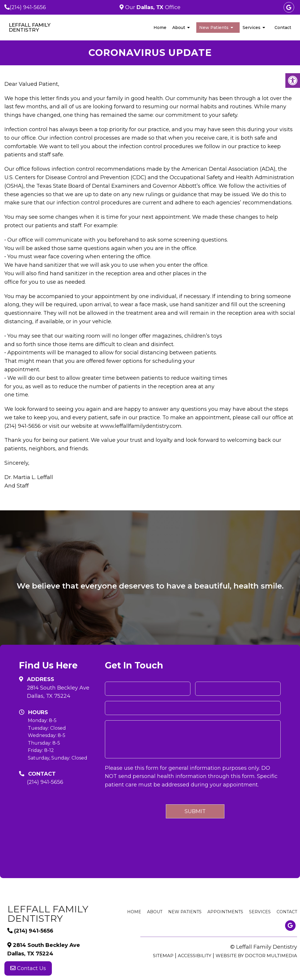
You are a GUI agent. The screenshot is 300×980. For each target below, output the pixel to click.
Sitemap (163, 956)
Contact (283, 28)
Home (160, 28)
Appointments (225, 912)
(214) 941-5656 (28, 7)
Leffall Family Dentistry (30, 27)
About (179, 28)
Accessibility (195, 956)
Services (252, 28)
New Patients (214, 28)
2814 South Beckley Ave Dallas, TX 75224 (58, 692)
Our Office (152, 7)
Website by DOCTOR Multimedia (256, 956)
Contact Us (28, 968)
